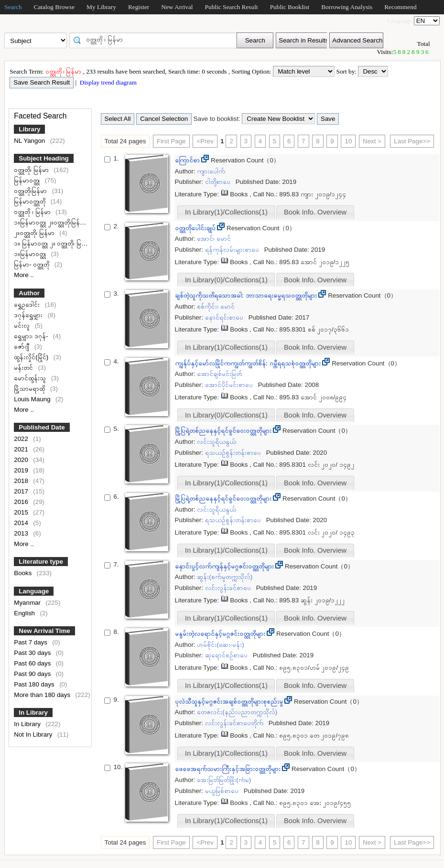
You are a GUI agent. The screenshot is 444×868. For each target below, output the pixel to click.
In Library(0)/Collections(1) (226, 280)
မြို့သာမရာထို (30, 389)
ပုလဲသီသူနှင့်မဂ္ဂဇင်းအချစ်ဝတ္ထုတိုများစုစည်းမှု (230, 702)
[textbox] (156, 40)
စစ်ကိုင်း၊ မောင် (216, 306)
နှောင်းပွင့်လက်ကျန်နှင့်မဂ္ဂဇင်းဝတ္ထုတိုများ (225, 566)
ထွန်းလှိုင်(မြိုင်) (32, 357)
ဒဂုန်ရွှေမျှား (29, 315)
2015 (22, 512)
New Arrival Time (44, 631)
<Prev (205, 141)
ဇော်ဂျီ (22, 347)
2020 (22, 460)
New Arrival (177, 7)
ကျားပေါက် (211, 171)
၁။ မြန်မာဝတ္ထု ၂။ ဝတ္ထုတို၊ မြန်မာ (54, 243)
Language (34, 591)
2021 (22, 449)
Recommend (400, 7)
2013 (22, 533)
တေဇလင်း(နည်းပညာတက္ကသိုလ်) (237, 712)
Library (29, 129)
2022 (22, 439)
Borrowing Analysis (347, 7)
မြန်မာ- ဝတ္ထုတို (32, 264)
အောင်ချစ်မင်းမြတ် (219, 374)
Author (29, 293)
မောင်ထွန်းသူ (31, 378)
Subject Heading (43, 158)
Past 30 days (33, 653)
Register (139, 7)
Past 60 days (33, 663)
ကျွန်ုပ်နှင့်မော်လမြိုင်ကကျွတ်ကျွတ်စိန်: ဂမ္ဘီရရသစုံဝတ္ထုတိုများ (249, 363)
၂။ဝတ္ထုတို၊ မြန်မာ (35, 233)
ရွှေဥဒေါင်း (28, 305)
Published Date (42, 427)
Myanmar (28, 603)
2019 (22, 470)
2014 (22, 523)
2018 (22, 481)
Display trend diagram (107, 82)
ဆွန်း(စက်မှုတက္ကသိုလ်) (225, 577)
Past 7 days (31, 642)
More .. (24, 275)
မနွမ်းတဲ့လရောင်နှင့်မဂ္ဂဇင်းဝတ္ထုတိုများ (221, 634)
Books (24, 573)
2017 (22, 491)
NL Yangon (30, 141)
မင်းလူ (23, 326)
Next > (372, 141)
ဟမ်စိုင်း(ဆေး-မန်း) (220, 645)
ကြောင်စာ (188, 160)
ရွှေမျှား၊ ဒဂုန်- (32, 336)
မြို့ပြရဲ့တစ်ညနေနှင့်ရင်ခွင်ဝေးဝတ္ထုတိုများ (224, 431)
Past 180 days (35, 684)
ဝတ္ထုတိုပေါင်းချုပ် (196, 228)
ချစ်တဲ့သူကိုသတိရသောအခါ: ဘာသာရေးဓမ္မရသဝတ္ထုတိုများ (247, 295)
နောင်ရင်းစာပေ (225, 317)
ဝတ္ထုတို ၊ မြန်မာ (33, 212)
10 (348, 141)
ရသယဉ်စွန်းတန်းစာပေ (234, 453)
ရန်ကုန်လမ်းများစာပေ (233, 250)
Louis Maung (33, 399)
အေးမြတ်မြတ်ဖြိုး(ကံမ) (224, 780)
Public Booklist (290, 7)
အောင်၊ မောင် (214, 239)
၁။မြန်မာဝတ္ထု (31, 254)
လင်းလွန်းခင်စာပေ (229, 588)
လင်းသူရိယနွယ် (217, 442)
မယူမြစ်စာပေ (223, 791)
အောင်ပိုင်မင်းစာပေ (230, 385)
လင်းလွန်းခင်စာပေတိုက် (235, 723)
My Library (101, 7)
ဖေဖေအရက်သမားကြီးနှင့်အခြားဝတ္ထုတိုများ (229, 769)
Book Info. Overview (315, 212)
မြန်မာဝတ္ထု (28, 180)
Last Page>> (412, 141)
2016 (22, 502)
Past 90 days (33, 674)
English (25, 613)
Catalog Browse (54, 7)
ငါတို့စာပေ (219, 182)
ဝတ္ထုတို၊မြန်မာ (31, 191)
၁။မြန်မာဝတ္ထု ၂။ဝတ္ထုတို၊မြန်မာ (51, 222)
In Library (33, 713)
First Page (171, 141)
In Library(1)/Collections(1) (226, 212)
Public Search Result (232, 7)
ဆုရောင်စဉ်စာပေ (227, 655)
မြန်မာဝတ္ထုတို (31, 201)
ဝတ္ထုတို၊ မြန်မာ (32, 170)
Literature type (41, 562)
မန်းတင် (24, 368)
